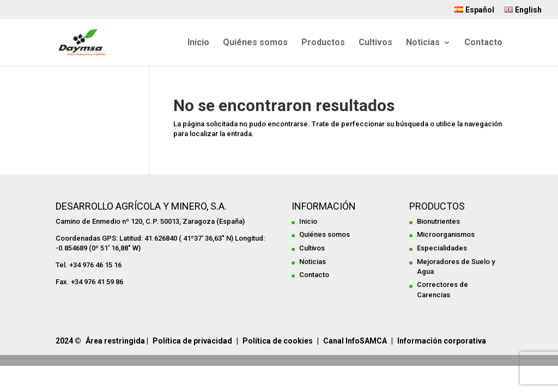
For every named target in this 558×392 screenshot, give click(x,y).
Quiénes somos (255, 43)
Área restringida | (117, 341)
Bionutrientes (438, 221)
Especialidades (442, 248)
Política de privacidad (192, 341)
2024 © (68, 341)
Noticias (423, 43)
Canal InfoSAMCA (355, 341)
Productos (323, 43)
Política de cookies (278, 341)
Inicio (198, 43)
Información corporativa (442, 341)
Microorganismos (446, 234)
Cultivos (375, 43)
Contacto (483, 43)
